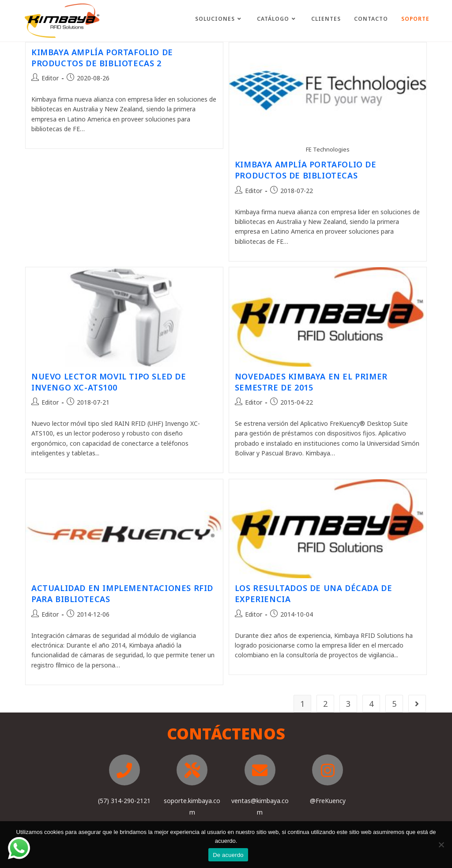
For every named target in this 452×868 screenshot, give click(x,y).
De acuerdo (228, 855)
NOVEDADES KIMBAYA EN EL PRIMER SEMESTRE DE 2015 (311, 382)
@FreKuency (328, 801)
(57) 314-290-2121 (124, 801)
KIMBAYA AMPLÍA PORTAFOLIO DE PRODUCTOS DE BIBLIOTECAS (306, 170)
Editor (50, 78)
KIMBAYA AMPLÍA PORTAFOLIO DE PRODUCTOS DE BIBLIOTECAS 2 (102, 58)
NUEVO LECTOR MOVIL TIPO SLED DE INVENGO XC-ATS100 (109, 382)
